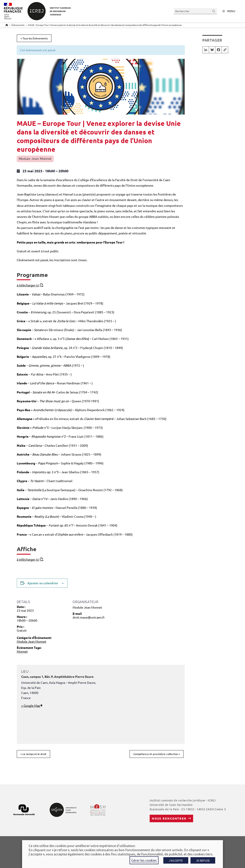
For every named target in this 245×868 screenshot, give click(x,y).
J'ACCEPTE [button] (176, 860)
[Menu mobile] (229, 11)
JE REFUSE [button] (203, 860)
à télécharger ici (28, 285)
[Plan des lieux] (138, 707)
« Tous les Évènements (34, 38)
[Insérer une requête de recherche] (195, 11)
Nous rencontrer (169, 818)
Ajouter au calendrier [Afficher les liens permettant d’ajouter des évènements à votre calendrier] (43, 583)
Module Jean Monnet (35, 159)
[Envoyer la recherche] (214, 11)
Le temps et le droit (33, 754)
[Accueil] (7, 25)
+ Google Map (31, 705)
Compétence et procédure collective (157, 754)
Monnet (22, 651)
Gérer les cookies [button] (144, 860)
